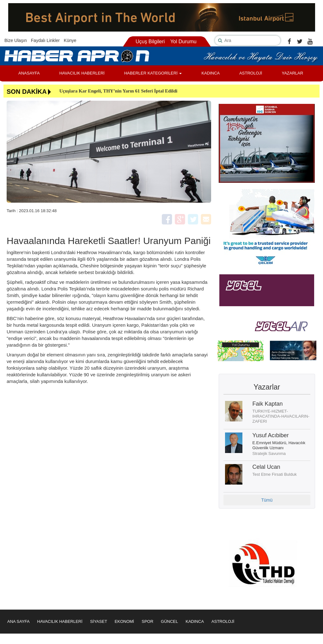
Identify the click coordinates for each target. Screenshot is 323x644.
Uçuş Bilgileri (150, 42)
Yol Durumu (183, 42)
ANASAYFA (29, 73)
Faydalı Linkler (45, 40)
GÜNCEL (169, 621)
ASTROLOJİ (251, 73)
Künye (70, 40)
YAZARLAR (292, 73)
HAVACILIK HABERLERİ (82, 73)
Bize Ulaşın (16, 40)
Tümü (267, 500)
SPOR (147, 621)
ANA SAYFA (18, 621)
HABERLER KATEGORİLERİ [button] (153, 73)
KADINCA (210, 73)
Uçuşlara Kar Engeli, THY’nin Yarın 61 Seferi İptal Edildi (119, 91)
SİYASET (99, 621)
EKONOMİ (124, 621)
